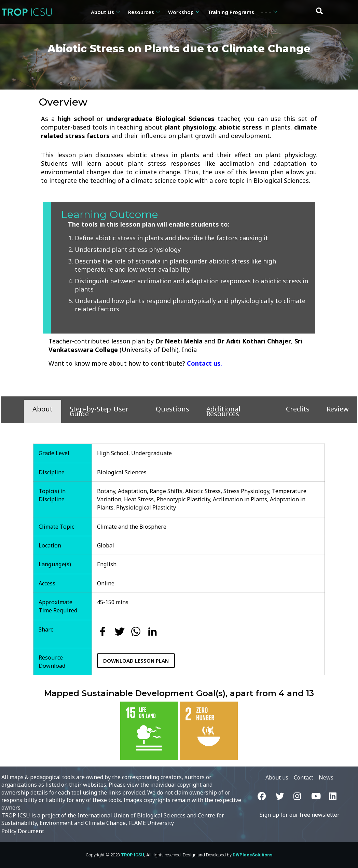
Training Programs (231, 12)
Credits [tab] (298, 409)
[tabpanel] (179, 553)
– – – (269, 12)
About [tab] (43, 409)
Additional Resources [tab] (223, 411)
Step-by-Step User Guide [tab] (99, 411)
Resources (144, 12)
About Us (105, 12)
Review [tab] (338, 409)
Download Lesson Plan (136, 661)
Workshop (184, 12)
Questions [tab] (172, 409)
